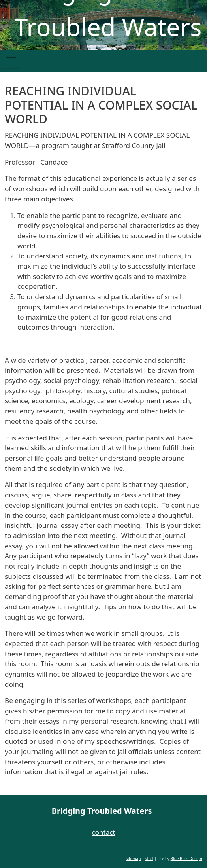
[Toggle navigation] (11, 61)
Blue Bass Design (186, 859)
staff (149, 859)
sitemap (134, 859)
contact (103, 832)
